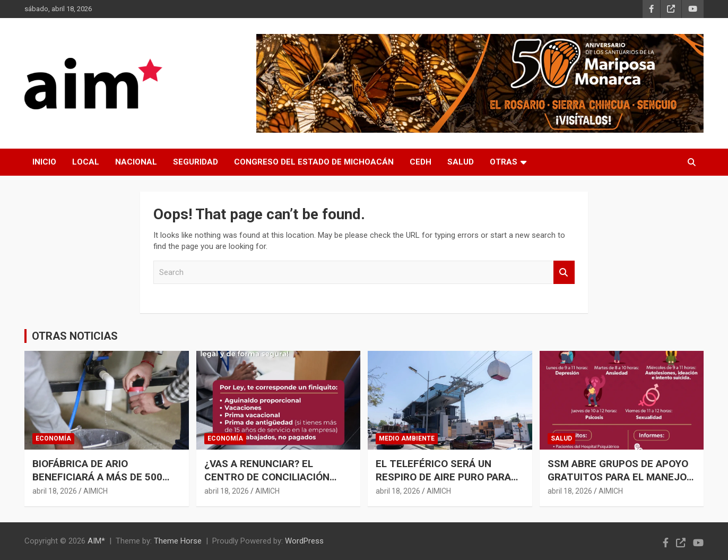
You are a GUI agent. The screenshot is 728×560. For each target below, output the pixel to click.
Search (564, 273)
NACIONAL (136, 162)
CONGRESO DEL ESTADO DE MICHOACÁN (314, 162)
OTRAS (504, 162)
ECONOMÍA (53, 438)
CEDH (421, 162)
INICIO (44, 162)
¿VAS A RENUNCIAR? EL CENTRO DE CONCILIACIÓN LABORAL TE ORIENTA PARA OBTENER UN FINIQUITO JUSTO (278, 483)
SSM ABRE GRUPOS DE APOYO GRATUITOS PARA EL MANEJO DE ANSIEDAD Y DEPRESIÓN (618, 477)
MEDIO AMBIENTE (407, 438)
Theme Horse (178, 541)
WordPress (304, 541)
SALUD (461, 162)
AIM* (96, 541)
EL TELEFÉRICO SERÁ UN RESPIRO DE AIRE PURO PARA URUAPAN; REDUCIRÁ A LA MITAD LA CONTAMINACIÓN (443, 483)
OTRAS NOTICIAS (75, 336)
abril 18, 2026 (55, 491)
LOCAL (86, 162)
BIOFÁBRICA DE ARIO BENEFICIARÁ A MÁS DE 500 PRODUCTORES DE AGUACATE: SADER (104, 483)
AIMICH (96, 491)
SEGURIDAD (196, 162)
